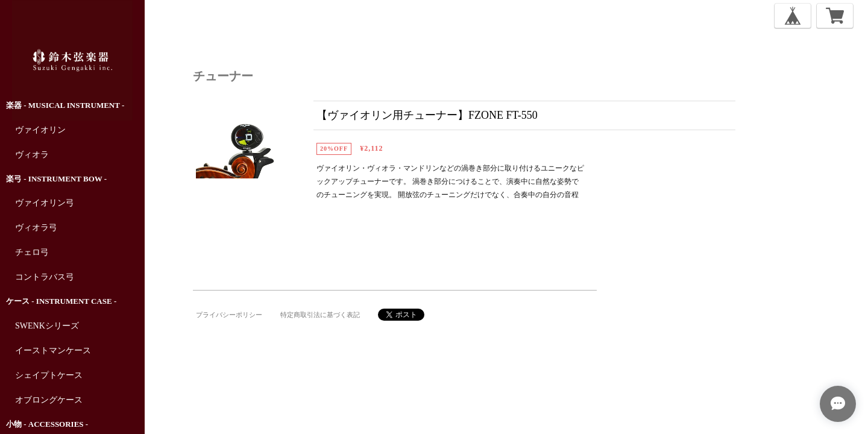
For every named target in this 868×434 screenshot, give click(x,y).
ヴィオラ (32, 155)
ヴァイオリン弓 (45, 203)
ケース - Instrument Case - (61, 301)
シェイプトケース (49, 375)
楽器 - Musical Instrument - (65, 105)
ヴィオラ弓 (36, 228)
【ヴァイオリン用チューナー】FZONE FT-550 (427, 115)
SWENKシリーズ (47, 326)
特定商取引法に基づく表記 (320, 315)
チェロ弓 (32, 252)
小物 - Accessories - (47, 424)
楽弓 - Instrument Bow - (56, 179)
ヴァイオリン (40, 130)
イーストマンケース (53, 351)
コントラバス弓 (45, 277)
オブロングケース (49, 400)
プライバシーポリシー (229, 315)
